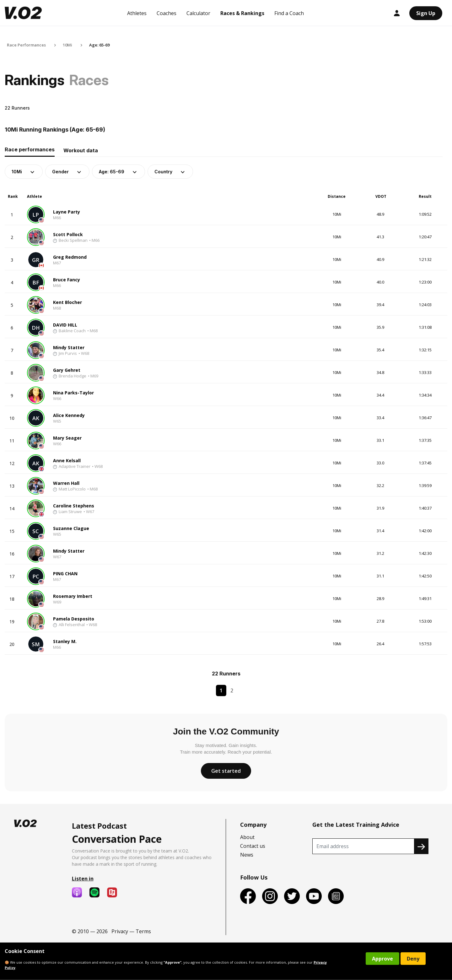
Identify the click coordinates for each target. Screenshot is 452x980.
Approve (382, 959)
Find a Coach (289, 13)
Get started (226, 771)
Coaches (167, 13)
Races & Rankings (242, 13)
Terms (143, 931)
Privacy (120, 931)
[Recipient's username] (363, 846)
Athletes (137, 13)
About (247, 837)
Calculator (198, 13)
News (247, 855)
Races (89, 80)
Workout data (81, 150)
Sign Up (426, 13)
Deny (413, 959)
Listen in (83, 879)
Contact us (253, 846)
